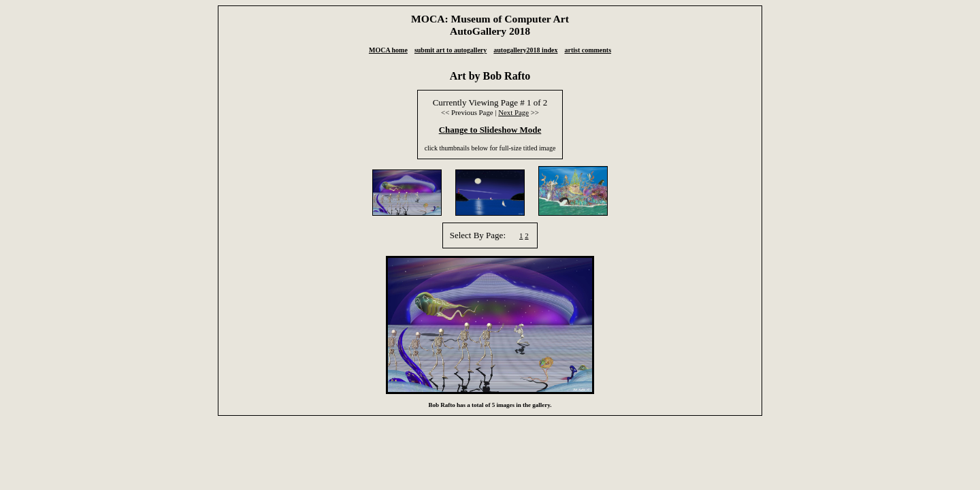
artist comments (588, 50)
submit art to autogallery (451, 50)
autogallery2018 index (525, 50)
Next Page (513, 112)
